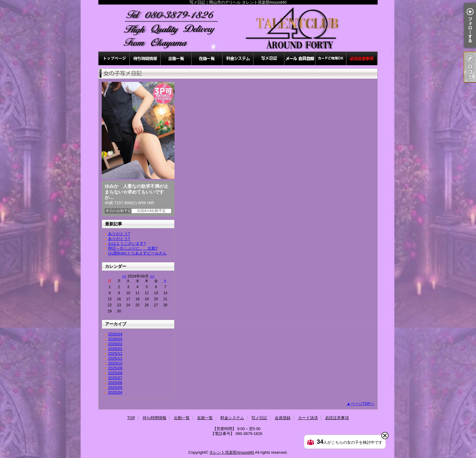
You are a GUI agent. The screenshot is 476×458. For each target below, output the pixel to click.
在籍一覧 (207, 58)
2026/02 (115, 344)
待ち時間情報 (145, 58)
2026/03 (115, 339)
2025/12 (115, 354)
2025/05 (115, 387)
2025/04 (115, 392)
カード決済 (331, 58)
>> (152, 276)
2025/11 (115, 358)
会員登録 (300, 58)
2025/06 (115, 383)
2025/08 (115, 373)
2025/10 (115, 363)
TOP (114, 58)
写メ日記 (269, 58)
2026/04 (115, 334)
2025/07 (115, 378)
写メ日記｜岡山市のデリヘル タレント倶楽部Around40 (238, 28)
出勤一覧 (176, 58)
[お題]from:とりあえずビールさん (137, 253)
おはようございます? (127, 243)
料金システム (238, 58)
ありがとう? (119, 234)
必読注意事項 (362, 58)
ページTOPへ (363, 404)
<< (124, 276)
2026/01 (115, 349)
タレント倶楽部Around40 (231, 452)
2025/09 (115, 368)
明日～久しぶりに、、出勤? (133, 248)
